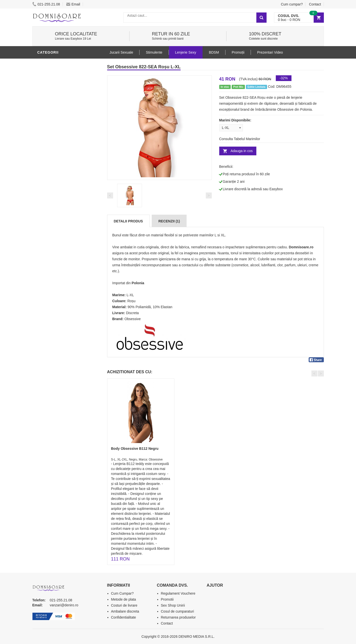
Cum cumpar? (292, 4)
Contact (315, 4)
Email (73, 4)
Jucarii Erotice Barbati (62, 183)
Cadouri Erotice (55, 250)
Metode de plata (124, 599)
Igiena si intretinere (59, 205)
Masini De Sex (52, 265)
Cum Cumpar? (122, 593)
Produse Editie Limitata (62, 302)
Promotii (47, 287)
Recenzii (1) (169, 221)
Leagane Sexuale (56, 273)
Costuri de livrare (124, 605)
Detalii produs (128, 221)
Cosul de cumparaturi (178, 611)
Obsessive (133, 319)
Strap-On (48, 243)
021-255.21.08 (46, 4)
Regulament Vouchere (178, 593)
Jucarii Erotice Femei (60, 235)
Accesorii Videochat (59, 280)
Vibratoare (50, 190)
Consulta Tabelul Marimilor (240, 139)
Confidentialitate (124, 617)
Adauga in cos (242, 151)
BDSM (44, 220)
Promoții (238, 52)
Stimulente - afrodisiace (63, 175)
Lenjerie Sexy (52, 63)
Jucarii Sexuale (121, 52)
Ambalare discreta (125, 611)
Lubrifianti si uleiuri (59, 198)
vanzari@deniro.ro (64, 605)
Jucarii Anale (52, 228)
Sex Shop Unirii (173, 605)
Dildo (44, 213)
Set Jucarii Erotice (58, 258)
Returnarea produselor (178, 617)
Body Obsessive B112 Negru (135, 449)
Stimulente (154, 52)
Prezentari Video (56, 295)
